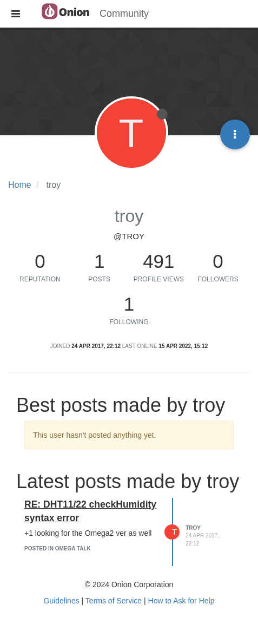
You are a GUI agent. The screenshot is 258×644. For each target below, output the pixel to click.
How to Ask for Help (181, 601)
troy (193, 528)
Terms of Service (114, 601)
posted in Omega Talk (58, 548)
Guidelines (62, 601)
